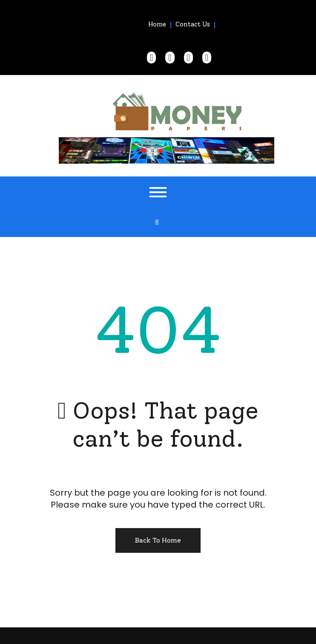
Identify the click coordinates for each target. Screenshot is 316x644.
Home (157, 24)
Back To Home (158, 540)
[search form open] (157, 222)
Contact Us (193, 24)
